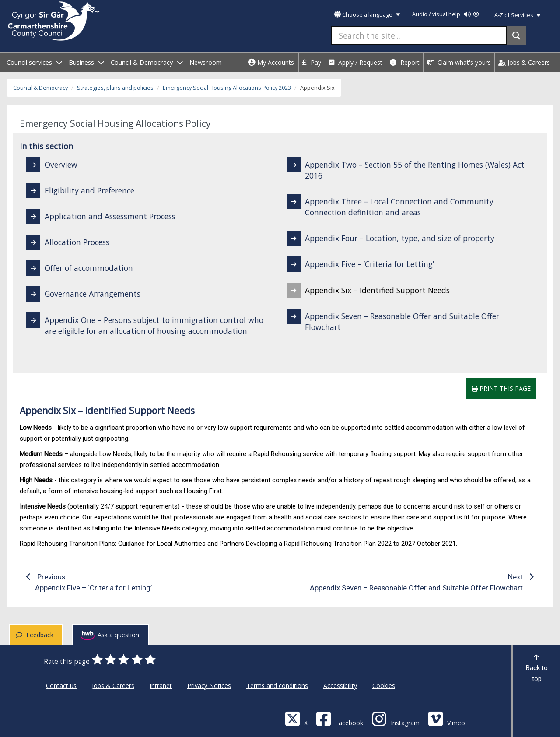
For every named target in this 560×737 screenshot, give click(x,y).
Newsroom (206, 62)
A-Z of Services (517, 15)
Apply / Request (355, 62)
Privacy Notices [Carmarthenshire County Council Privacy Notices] (209, 686)
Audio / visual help (446, 14)
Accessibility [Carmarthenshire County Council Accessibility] (340, 686)
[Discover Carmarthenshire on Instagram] (395, 718)
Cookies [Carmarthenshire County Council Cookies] (384, 686)
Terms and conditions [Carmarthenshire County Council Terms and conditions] (277, 686)
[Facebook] (339, 718)
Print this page (501, 388)
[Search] (516, 35)
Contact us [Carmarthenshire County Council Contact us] (61, 686)
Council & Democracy (40, 88)
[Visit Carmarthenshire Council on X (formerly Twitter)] (296, 718)
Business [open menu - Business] (86, 62)
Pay (312, 62)
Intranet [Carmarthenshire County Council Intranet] (161, 686)
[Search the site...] (419, 35)
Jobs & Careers (524, 62)
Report (405, 62)
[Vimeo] (446, 718)
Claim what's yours (459, 62)
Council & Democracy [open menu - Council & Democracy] (147, 62)
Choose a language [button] (367, 15)
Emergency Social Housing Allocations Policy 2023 (227, 88)
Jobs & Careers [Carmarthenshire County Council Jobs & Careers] (113, 686)
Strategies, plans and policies (115, 88)
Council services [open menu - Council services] (34, 62)
